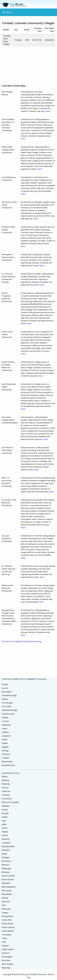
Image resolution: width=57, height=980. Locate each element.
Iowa (4, 821)
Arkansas (6, 784)
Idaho (4, 824)
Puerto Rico (7, 920)
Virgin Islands (8, 949)
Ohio (4, 905)
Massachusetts (8, 846)
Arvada (5, 684)
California (6, 791)
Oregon (5, 913)
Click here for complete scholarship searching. (21, 641)
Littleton (5, 732)
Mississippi (6, 868)
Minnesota (6, 861)
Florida (5, 810)
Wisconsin (6, 960)
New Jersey (7, 891)
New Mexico (7, 894)
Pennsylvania (7, 916)
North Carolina (8, 876)
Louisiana (6, 843)
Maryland (6, 850)
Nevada (5, 898)
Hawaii (5, 817)
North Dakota (8, 879)
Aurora (5, 688)
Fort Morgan (7, 703)
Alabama (5, 780)
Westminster (7, 762)
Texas (4, 938)
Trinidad (5, 758)
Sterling (5, 751)
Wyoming (6, 968)
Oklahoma (6, 909)
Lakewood (6, 725)
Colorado (6, 795)
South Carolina (8, 927)
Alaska (5, 777)
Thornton (6, 754)
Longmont (6, 736)
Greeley (5, 717)
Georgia (5, 813)
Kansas (5, 835)
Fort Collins (7, 706)
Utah (4, 942)
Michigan (6, 857)
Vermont (5, 953)
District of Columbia (10, 802)
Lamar (4, 729)
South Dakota (8, 931)
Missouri (5, 865)
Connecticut (7, 799)
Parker (5, 740)
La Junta (5, 721)
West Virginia (7, 964)
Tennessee (6, 935)
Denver (5, 699)
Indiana (5, 832)
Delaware (6, 806)
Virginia (5, 946)
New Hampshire (9, 887)
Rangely (5, 747)
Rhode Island (7, 924)
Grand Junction (8, 714)
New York (6, 902)
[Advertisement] (29, 65)
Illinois (5, 828)
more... (48, 111)
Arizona (5, 788)
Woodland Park (8, 765)
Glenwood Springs (10, 710)
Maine (4, 854)
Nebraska (6, 883)
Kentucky (6, 839)
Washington (7, 957)
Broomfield (6, 692)
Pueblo (5, 743)
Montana (6, 872)
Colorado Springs (9, 695)
